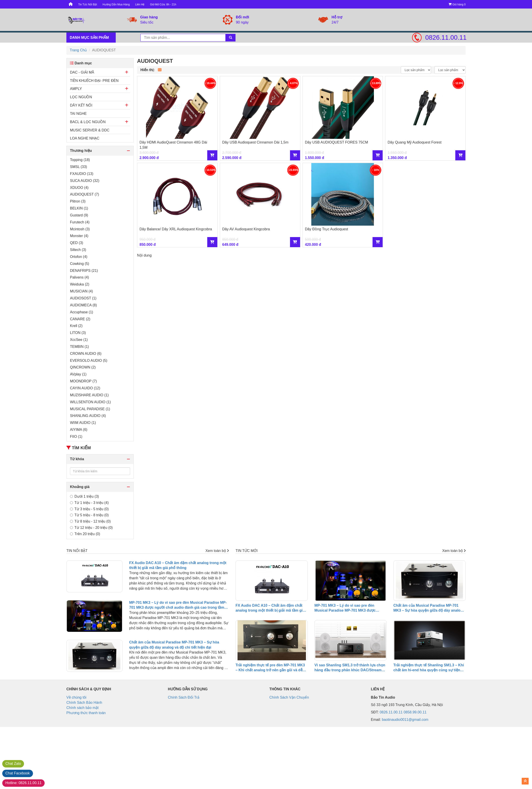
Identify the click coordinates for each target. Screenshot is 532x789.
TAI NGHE (78, 114)
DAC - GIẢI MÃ (82, 72)
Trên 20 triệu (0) (85, 534)
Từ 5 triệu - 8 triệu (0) (89, 515)
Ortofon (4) (79, 257)
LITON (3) (78, 333)
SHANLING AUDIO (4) (88, 416)
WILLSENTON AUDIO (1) (90, 402)
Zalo (13, 764)
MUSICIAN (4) (81, 291)
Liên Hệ (140, 4)
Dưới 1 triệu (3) (84, 496)
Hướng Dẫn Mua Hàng (116, 4)
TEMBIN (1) (79, 347)
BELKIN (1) (79, 208)
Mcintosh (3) (80, 229)
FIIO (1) (76, 437)
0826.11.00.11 (445, 37)
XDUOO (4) (79, 188)
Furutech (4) (80, 222)
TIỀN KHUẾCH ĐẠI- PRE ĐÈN (94, 81)
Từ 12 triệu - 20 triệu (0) (91, 528)
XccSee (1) (79, 340)
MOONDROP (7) (83, 381)
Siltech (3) (78, 250)
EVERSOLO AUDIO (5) (89, 361)
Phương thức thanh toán (86, 713)
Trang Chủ (78, 50)
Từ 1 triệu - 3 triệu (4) (89, 503)
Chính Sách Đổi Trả (184, 697)
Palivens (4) (79, 277)
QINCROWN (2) (83, 367)
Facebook (18, 773)
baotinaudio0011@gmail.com (405, 720)
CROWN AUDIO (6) (86, 354)
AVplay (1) (78, 374)
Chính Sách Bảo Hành (84, 703)
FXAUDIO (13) (82, 174)
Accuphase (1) (82, 312)
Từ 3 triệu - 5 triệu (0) (89, 509)
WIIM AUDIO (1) (83, 423)
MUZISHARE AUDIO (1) (89, 395)
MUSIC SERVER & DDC (90, 130)
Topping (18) (80, 160)
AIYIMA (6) (79, 430)
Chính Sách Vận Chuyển (289, 697)
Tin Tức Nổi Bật (87, 4)
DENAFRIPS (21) (84, 271)
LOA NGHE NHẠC (85, 138)
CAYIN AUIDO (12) (85, 388)
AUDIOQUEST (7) (85, 194)
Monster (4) (79, 236)
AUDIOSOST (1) (83, 298)
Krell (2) (76, 326)
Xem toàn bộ (217, 551)
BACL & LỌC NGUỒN (88, 122)
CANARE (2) (80, 319)
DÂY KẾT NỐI (81, 105)
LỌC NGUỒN (81, 97)
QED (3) (77, 243)
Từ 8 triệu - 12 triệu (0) (90, 521)
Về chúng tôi (76, 697)
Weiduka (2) (80, 284)
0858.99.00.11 (415, 712)
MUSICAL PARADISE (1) (90, 409)
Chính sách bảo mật (82, 708)
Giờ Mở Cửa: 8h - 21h (163, 4)
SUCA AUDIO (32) (85, 181)
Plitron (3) (78, 201)
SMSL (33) (78, 167)
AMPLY (76, 89)
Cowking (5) (80, 264)
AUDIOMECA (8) (83, 305)
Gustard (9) (79, 215)
